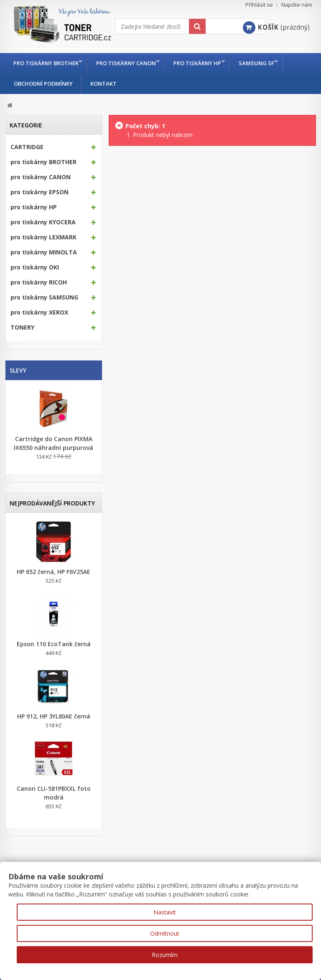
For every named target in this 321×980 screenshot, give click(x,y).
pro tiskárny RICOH (39, 282)
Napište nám (297, 5)
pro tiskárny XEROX (39, 312)
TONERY (22, 328)
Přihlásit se (259, 5)
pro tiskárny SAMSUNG (44, 297)
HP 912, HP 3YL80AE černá (54, 716)
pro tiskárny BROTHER (46, 63)
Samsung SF (263, 63)
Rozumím (165, 955)
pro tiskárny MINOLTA (44, 252)
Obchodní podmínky (43, 84)
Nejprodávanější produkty (52, 503)
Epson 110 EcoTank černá (54, 644)
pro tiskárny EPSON (39, 192)
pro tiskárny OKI (35, 267)
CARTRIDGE (27, 147)
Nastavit (165, 912)
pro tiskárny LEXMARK (43, 237)
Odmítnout (165, 933)
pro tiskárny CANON (128, 63)
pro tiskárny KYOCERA (43, 222)
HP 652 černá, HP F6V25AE (53, 572)
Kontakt (103, 84)
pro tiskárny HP (201, 63)
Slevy (18, 370)
